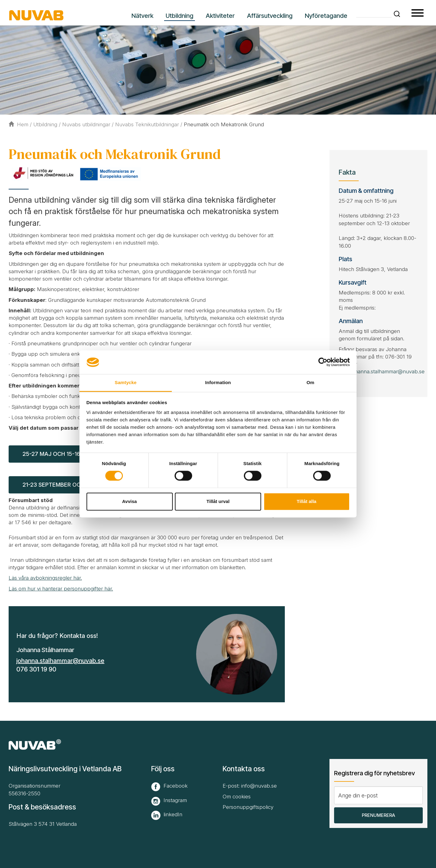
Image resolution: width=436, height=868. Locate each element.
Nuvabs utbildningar (86, 124)
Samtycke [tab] (126, 382)
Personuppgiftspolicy (248, 807)
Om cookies (237, 797)
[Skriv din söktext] (374, 13)
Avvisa (130, 501)
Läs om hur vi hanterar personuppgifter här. (61, 589)
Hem (18, 124)
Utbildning (45, 124)
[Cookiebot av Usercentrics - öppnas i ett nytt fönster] (323, 362)
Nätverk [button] (142, 16)
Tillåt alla (307, 501)
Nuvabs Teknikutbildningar (147, 124)
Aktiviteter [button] (220, 16)
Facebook (176, 786)
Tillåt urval (218, 501)
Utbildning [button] (180, 16)
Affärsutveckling (270, 16)
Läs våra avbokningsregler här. (45, 578)
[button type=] (418, 14)
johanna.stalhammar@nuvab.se (60, 661)
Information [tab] (218, 382)
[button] (397, 14)
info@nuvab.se (259, 786)
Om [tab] (310, 382)
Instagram (175, 800)
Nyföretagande (326, 16)
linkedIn (173, 814)
